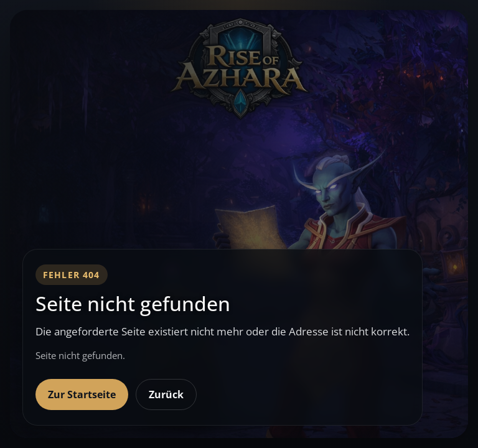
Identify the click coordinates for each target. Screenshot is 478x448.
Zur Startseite (82, 394)
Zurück (166, 394)
